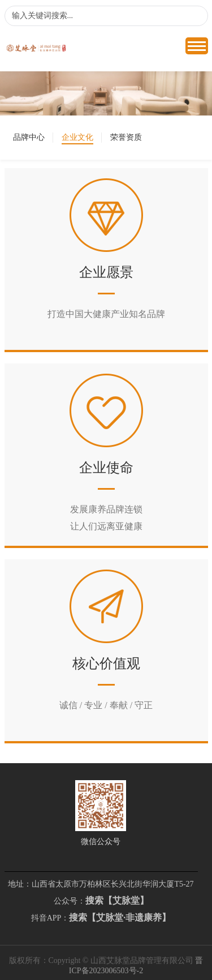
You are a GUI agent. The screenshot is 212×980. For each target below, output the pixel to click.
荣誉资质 (126, 137)
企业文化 (77, 137)
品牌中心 (29, 137)
